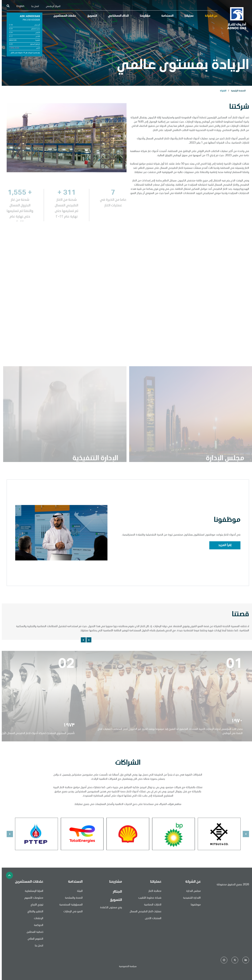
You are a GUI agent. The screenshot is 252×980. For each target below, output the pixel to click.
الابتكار (116, 892)
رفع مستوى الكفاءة (109, 908)
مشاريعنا (143, 16)
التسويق (90, 16)
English (19, 6)
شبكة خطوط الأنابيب (148, 898)
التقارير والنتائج (34, 912)
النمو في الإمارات (71, 912)
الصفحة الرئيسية (237, 91)
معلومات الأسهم (32, 898)
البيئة (78, 891)
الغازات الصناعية (151, 905)
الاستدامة (166, 16)
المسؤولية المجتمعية (69, 905)
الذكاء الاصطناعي (117, 16)
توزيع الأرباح (35, 905)
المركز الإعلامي (51, 6)
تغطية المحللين (33, 932)
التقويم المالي (34, 939)
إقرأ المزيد (223, 545)
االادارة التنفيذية (190, 898)
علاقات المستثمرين (63, 16)
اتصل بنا (33, 6)
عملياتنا (187, 16)
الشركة (221, 91)
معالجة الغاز (153, 891)
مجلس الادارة (192, 891)
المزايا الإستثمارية (32, 891)
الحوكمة (37, 925)
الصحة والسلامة (72, 898)
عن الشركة (209, 16)
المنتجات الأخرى (151, 919)
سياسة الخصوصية (126, 967)
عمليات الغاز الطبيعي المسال (144, 912)
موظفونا (194, 905)
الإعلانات (37, 919)
